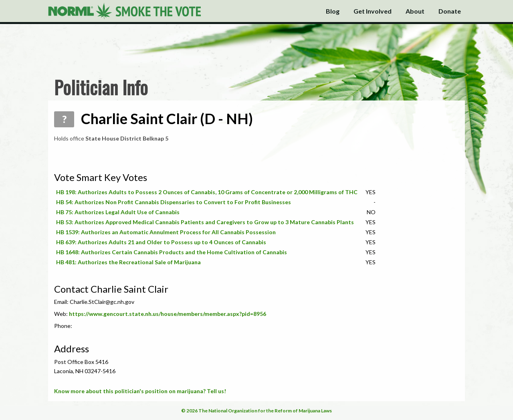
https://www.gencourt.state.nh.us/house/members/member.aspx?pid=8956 (168, 314)
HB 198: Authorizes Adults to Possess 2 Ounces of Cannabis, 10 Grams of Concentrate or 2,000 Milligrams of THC (207, 192)
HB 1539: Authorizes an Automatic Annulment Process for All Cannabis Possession (166, 232)
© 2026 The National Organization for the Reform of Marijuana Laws (256, 411)
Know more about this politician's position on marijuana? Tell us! (140, 391)
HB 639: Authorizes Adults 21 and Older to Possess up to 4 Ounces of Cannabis (161, 242)
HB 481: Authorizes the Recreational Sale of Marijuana (128, 262)
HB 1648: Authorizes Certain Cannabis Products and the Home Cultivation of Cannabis (172, 252)
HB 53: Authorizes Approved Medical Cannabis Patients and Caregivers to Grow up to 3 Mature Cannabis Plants (205, 222)
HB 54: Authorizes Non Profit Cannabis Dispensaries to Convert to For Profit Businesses (174, 202)
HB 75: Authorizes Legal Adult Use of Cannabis (118, 212)
